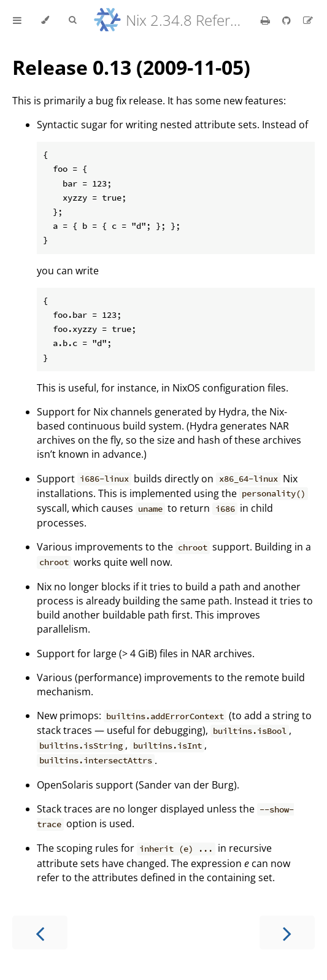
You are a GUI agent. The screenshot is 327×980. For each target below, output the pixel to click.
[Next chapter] (287, 932)
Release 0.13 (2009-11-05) (131, 67)
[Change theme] (45, 20)
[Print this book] (267, 20)
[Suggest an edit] (308, 20)
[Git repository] (288, 20)
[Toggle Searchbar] (72, 20)
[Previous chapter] (40, 932)
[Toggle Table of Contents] (17, 20)
